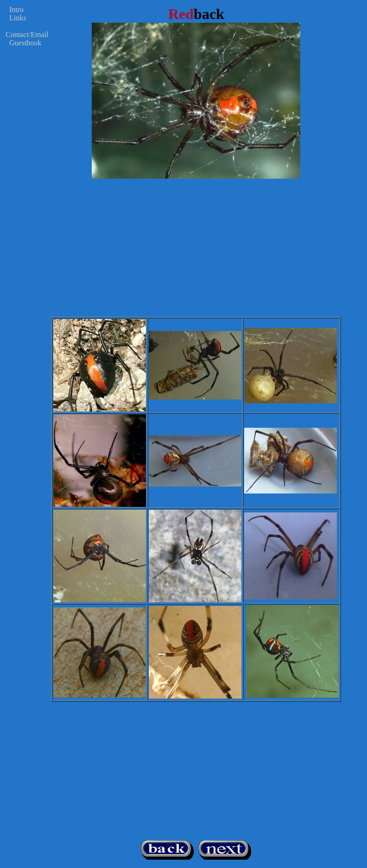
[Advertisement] (196, 252)
